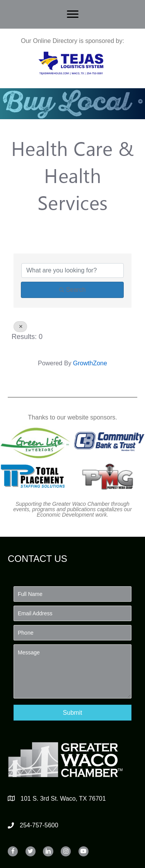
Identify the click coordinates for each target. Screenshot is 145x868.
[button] (72, 713)
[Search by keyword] (72, 271)
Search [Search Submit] (72, 290)
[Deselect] (20, 327)
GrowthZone (90, 363)
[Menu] (73, 14)
